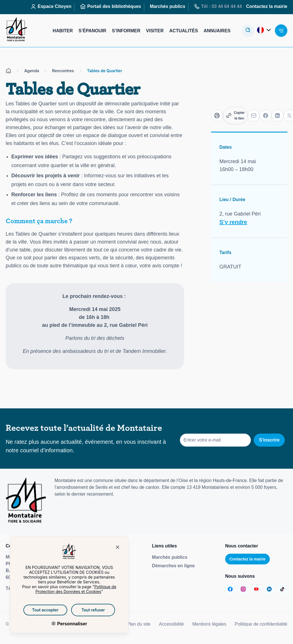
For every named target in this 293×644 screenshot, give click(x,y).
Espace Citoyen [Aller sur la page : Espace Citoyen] (51, 7)
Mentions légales (209, 624)
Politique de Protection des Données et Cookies (68, 589)
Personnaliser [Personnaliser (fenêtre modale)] (64, 624)
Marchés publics (170, 557)
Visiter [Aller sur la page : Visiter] (155, 31)
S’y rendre (233, 222)
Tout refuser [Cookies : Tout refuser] (86, 610)
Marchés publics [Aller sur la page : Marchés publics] (168, 6)
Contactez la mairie (247, 559)
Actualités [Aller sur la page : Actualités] (184, 31)
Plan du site (139, 624)
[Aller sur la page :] (230, 589)
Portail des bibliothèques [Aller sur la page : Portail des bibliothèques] (110, 7)
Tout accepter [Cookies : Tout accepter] (38, 610)
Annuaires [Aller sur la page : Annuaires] (217, 31)
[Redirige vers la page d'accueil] (16, 31)
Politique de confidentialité (261, 624)
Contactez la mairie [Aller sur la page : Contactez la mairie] (267, 6)
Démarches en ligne (173, 566)
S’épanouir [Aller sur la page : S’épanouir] (92, 31)
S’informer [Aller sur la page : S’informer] (126, 31)
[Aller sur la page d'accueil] (8, 71)
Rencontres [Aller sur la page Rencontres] (63, 71)
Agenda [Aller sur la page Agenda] (32, 71)
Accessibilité (171, 624)
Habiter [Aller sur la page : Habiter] (63, 31)
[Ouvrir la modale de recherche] (248, 31)
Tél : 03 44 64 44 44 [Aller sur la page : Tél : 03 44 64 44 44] (218, 7)
